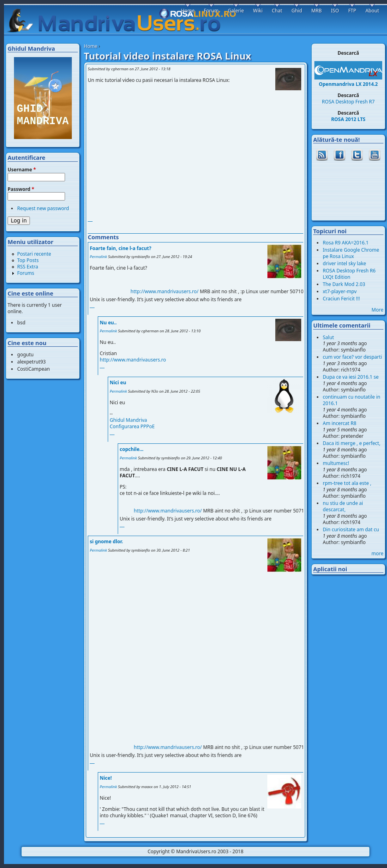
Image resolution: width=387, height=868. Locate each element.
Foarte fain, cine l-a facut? (120, 248)
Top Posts (28, 260)
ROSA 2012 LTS (348, 119)
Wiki (258, 11)
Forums (26, 273)
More (377, 310)
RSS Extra (28, 267)
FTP (352, 11)
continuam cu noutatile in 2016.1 (351, 400)
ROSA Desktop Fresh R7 (348, 102)
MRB (316, 11)
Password (21, 189)
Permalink (98, 257)
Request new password (43, 208)
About (372, 11)
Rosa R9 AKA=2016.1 (346, 243)
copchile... (132, 449)
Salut (328, 337)
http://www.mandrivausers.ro (133, 360)
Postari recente (34, 254)
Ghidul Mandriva (128, 420)
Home (91, 46)
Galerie (236, 11)
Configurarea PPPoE (132, 426)
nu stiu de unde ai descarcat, (343, 506)
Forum (211, 11)
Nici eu (118, 382)
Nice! (106, 778)
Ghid (297, 11)
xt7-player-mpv (340, 291)
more (377, 553)
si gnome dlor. (106, 541)
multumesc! (336, 463)
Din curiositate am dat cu (351, 529)
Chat (277, 11)
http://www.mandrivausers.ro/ (171, 291)
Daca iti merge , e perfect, (351, 443)
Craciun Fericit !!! (341, 299)
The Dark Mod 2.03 (344, 284)
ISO (335, 11)
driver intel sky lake (345, 263)
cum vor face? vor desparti (352, 357)
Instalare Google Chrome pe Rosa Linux (351, 253)
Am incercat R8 (340, 423)
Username (22, 170)
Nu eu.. (108, 323)
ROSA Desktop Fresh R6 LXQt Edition (349, 274)
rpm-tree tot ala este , (347, 483)
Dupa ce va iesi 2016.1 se (351, 377)
